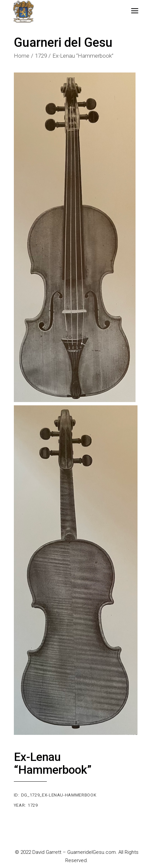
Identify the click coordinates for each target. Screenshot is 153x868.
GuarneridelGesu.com (92, 852)
